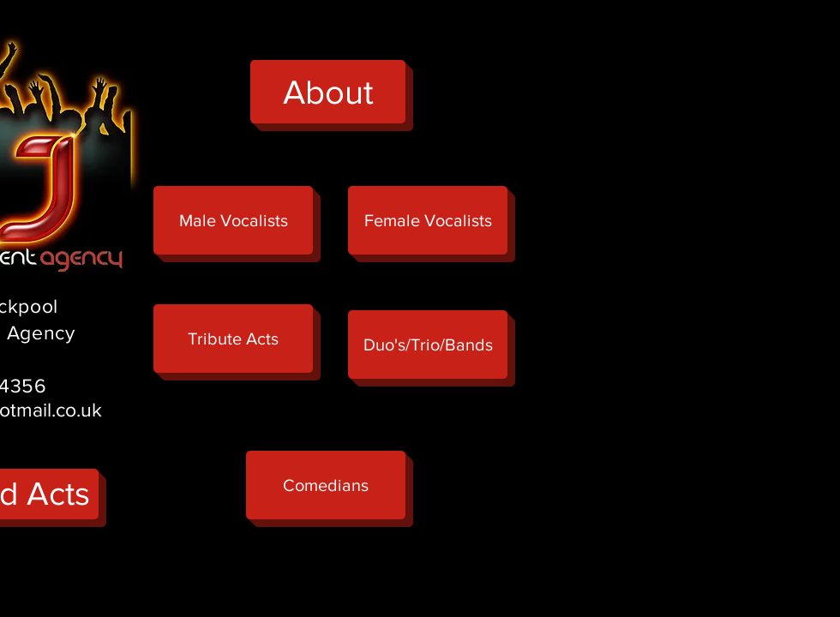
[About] (328, 92)
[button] (233, 338)
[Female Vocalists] (428, 220)
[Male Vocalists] (233, 220)
